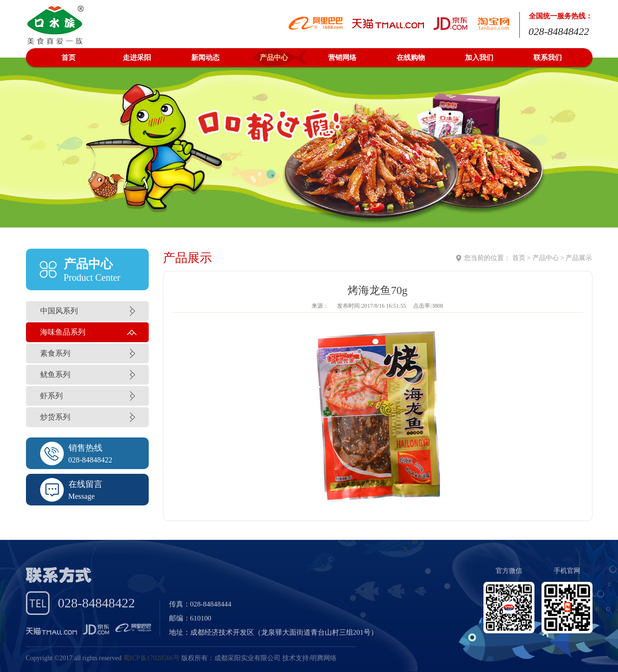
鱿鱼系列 (55, 374)
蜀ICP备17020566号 (152, 658)
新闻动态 (205, 58)
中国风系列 (59, 311)
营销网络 (342, 58)
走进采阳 (137, 58)
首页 (68, 58)
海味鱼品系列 (63, 332)
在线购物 (411, 58)
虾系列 (51, 396)
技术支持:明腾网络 (310, 658)
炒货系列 (55, 417)
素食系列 (55, 353)
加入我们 (479, 58)
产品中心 (274, 58)
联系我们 (548, 58)
